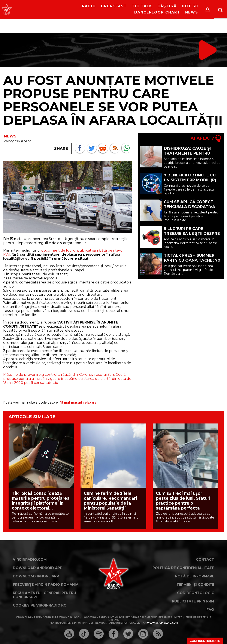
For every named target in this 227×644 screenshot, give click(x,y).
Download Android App (38, 568)
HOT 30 (190, 6)
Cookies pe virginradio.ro (40, 605)
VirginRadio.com (30, 560)
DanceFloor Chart (157, 12)
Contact (205, 560)
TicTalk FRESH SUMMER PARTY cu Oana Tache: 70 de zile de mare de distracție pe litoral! (192, 263)
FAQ (210, 610)
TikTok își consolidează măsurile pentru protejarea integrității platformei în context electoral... (41, 501)
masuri (77, 402)
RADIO (89, 6)
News (192, 12)
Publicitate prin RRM (193, 601)
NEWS (10, 136)
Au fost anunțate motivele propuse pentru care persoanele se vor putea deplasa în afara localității (113, 100)
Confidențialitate (205, 641)
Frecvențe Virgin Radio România (46, 585)
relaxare (90, 402)
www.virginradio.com (162, 623)
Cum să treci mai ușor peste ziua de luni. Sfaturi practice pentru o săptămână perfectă (183, 501)
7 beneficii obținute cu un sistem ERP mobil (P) (190, 178)
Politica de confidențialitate (183, 568)
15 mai (65, 402)
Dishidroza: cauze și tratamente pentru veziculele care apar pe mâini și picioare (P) (192, 156)
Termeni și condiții (195, 585)
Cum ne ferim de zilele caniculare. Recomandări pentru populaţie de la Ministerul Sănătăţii (110, 501)
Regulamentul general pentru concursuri (44, 595)
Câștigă (167, 6)
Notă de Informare (195, 576)
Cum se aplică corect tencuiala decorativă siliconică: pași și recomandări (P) (190, 209)
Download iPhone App (36, 576)
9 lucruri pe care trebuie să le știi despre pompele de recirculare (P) (192, 236)
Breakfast (114, 6)
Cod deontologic (196, 593)
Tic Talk (142, 6)
